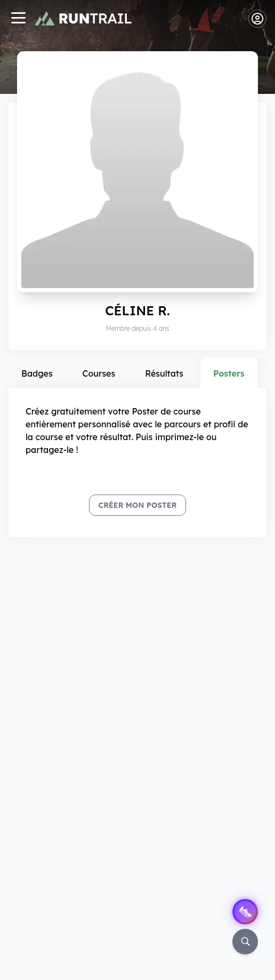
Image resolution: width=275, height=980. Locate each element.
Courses (99, 373)
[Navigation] (18, 19)
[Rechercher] (245, 942)
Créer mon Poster (137, 505)
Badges (37, 373)
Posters (229, 373)
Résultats (164, 373)
